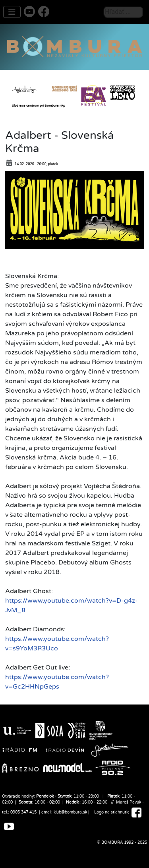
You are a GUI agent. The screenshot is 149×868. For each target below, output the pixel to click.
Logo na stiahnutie (112, 812)
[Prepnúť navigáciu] (12, 12)
